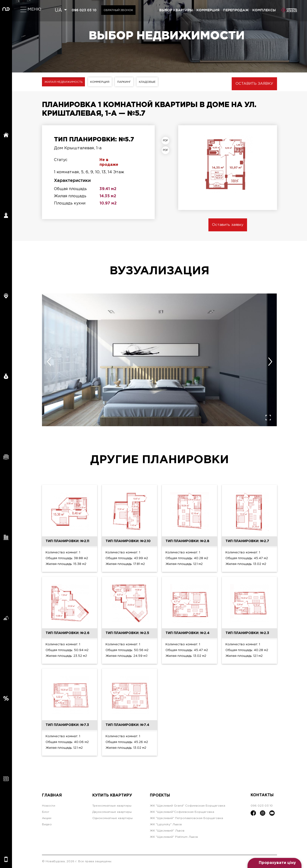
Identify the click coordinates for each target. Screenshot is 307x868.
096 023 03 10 (85, 10)
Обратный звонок (120, 10)
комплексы (264, 10)
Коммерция (103, 82)
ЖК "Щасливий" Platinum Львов (174, 837)
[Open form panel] (275, 863)
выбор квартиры (176, 10)
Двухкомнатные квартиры (112, 812)
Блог (46, 812)
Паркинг (129, 82)
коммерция (208, 10)
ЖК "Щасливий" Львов (167, 831)
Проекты (160, 795)
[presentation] (49, 362)
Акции (47, 818)
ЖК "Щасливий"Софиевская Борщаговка (182, 812)
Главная (52, 795)
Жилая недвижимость (64, 82)
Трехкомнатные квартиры (112, 806)
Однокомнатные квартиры (112, 818)
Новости (49, 806)
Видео (47, 824)
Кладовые (153, 82)
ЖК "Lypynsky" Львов (166, 824)
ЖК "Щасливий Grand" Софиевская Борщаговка (188, 806)
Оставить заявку (254, 84)
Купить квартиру (112, 795)
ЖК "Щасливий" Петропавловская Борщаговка (186, 818)
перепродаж (236, 10)
